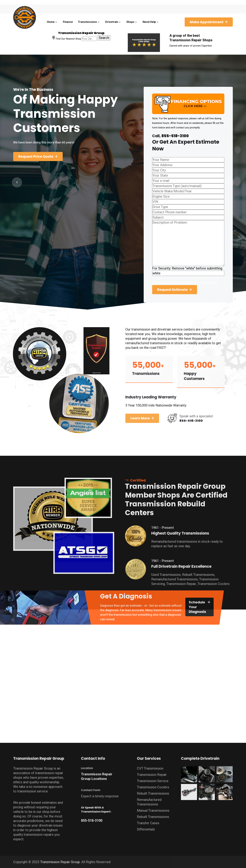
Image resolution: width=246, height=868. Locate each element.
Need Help (149, 22)
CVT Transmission (150, 766)
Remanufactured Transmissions (149, 799)
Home (51, 22)
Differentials (146, 827)
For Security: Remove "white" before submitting (187, 268)
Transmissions (87, 22)
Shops (130, 22)
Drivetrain (112, 22)
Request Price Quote (36, 156)
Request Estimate (172, 290)
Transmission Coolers (153, 785)
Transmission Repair (152, 772)
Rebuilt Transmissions (153, 791)
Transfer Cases (148, 820)
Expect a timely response (100, 793)
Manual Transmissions (153, 808)
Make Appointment (207, 22)
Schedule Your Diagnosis (197, 610)
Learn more (143, 418)
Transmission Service (153, 778)
